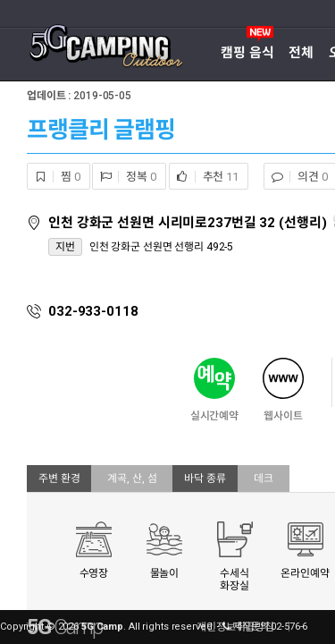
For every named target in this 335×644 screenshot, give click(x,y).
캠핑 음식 (247, 53)
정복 (124, 177)
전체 (301, 53)
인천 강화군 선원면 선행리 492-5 (162, 247)
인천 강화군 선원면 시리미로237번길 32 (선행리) (189, 223)
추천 (204, 177)
